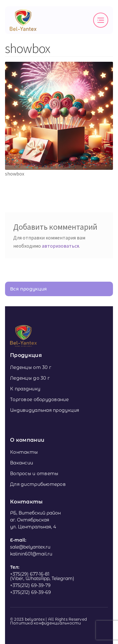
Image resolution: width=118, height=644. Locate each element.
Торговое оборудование (39, 400)
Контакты (24, 452)
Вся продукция (29, 289)
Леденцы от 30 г (31, 367)
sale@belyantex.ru (30, 547)
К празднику (25, 389)
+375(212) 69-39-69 (31, 592)
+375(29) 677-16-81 (30, 574)
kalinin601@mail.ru (31, 554)
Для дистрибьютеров (38, 484)
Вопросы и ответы (34, 474)
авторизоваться (60, 246)
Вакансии (22, 463)
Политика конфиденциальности (45, 623)
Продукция (26, 355)
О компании (27, 440)
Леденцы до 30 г (30, 378)
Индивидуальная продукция (45, 410)
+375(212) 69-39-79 (30, 585)
